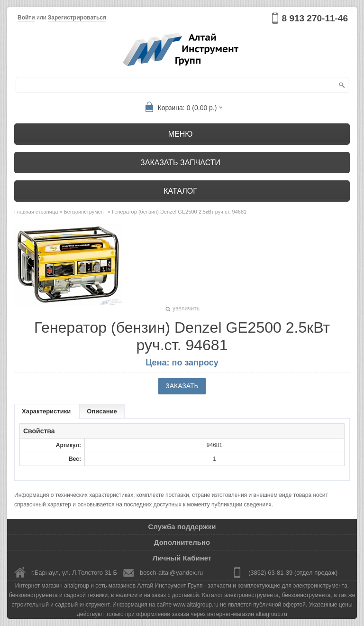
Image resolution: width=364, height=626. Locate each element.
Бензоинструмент (85, 212)
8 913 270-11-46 (315, 18)
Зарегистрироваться (77, 18)
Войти (26, 18)
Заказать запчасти (180, 163)
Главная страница (36, 212)
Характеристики (46, 411)
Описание (102, 411)
